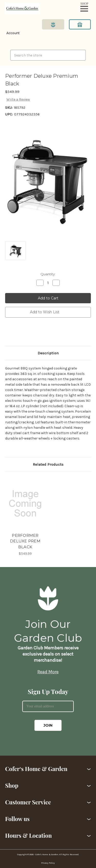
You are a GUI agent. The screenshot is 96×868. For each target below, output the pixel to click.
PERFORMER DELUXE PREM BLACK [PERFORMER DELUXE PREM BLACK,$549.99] (25, 541)
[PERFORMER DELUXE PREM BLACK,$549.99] (25, 504)
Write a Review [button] (18, 99)
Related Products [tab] (48, 464)
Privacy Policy (48, 863)
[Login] (12, 29)
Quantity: (48, 274)
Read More (48, 672)
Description (48, 353)
